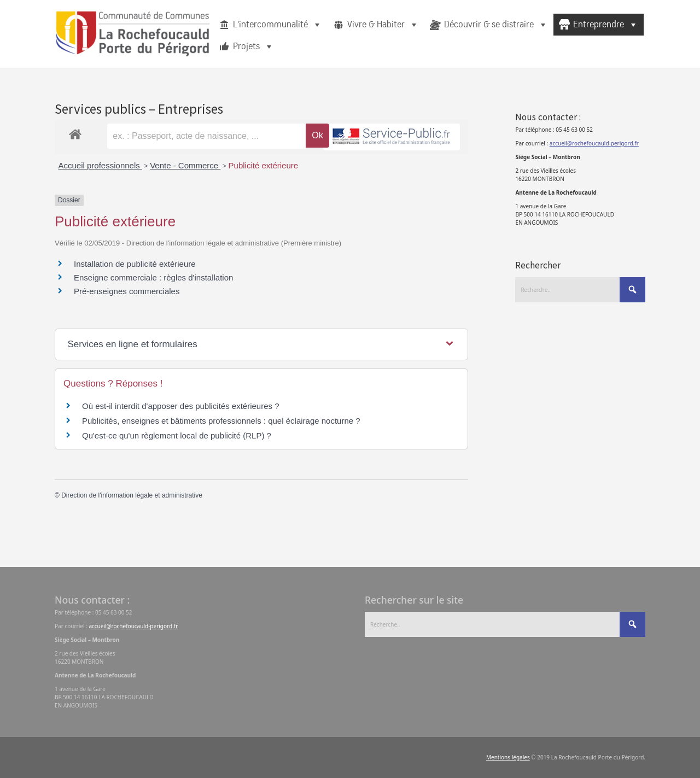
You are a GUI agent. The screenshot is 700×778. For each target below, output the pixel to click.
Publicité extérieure (264, 165)
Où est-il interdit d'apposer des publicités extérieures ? (181, 406)
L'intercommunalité (278, 25)
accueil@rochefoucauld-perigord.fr (594, 143)
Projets (253, 46)
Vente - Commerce (185, 165)
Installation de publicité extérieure (135, 264)
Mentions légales (508, 757)
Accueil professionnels (100, 165)
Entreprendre (606, 25)
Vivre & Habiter (383, 25)
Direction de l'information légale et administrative (132, 495)
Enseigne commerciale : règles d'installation (153, 277)
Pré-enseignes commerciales (127, 291)
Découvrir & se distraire (496, 25)
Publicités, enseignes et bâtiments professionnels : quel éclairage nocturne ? (221, 421)
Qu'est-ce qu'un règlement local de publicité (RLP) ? (177, 435)
